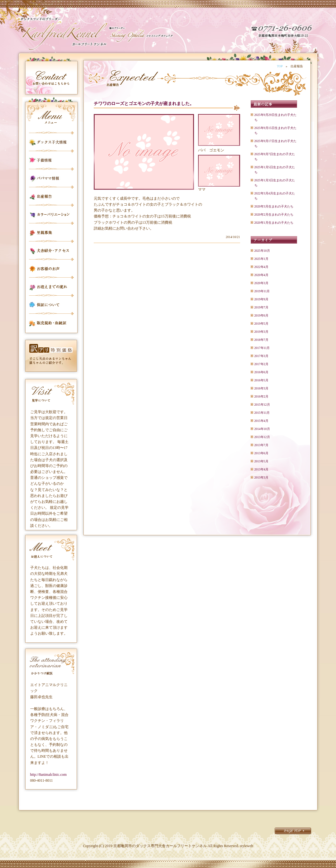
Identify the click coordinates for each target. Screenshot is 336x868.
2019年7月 (261, 307)
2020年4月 (261, 275)
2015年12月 (262, 405)
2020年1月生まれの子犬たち (274, 223)
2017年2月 (261, 364)
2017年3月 (261, 356)
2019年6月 (261, 315)
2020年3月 (261, 283)
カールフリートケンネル (64, 34)
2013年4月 (261, 469)
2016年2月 (261, 396)
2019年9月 (261, 299)
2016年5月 (261, 380)
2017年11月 (262, 348)
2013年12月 (262, 437)
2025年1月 (261, 259)
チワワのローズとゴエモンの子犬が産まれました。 (144, 104)
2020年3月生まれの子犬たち (274, 206)
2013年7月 (261, 445)
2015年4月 (261, 421)
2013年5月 (261, 461)
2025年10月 (262, 251)
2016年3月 (261, 388)
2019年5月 (261, 324)
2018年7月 (261, 340)
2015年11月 (262, 413)
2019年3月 (261, 332)
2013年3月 (261, 477)
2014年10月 (262, 429)
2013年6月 (261, 453)
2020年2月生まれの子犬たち (274, 215)
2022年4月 (261, 267)
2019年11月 (262, 291)
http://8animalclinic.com (49, 775)
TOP (280, 66)
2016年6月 (261, 372)
